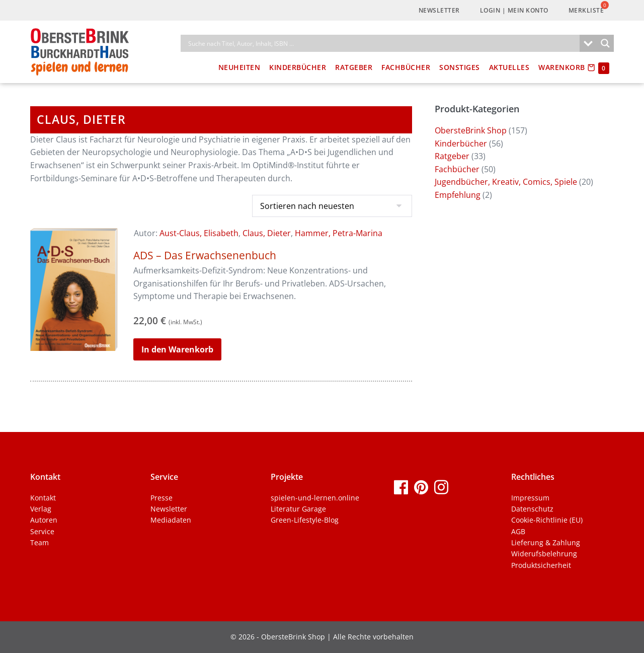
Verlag (41, 509)
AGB (518, 531)
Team (39, 542)
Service (42, 531)
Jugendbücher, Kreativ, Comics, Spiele (506, 182)
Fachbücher (406, 67)
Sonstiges (460, 67)
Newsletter (439, 10)
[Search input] (383, 43)
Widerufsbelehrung (544, 554)
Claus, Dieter (267, 233)
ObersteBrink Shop (471, 130)
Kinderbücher (298, 67)
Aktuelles (509, 67)
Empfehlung (458, 195)
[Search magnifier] (605, 43)
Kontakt (43, 498)
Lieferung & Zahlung (546, 542)
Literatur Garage (298, 509)
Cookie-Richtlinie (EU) (547, 520)
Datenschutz (532, 509)
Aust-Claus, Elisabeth (199, 233)
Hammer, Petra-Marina (339, 233)
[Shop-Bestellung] (332, 206)
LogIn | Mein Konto (514, 10)
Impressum (530, 498)
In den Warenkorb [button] (177, 349)
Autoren (44, 520)
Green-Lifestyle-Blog (305, 520)
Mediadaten (171, 520)
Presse (162, 498)
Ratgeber (354, 67)
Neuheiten (239, 67)
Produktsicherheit (541, 565)
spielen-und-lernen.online (315, 498)
